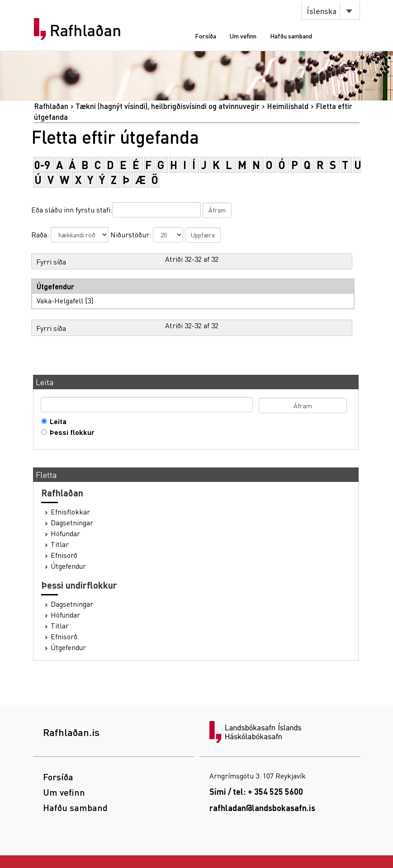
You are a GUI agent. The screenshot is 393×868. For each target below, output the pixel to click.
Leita (56, 421)
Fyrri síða (51, 262)
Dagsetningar (72, 523)
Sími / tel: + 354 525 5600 (256, 791)
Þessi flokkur (70, 432)
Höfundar (65, 533)
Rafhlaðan (85, 30)
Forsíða (206, 36)
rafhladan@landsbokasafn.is (262, 808)
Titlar (60, 544)
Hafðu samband (291, 36)
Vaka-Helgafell (60, 300)
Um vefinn (243, 36)
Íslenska (322, 11)
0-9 (42, 165)
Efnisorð (64, 555)
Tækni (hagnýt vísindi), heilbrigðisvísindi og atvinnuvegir (168, 106)
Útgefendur (68, 566)
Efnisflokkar (70, 512)
